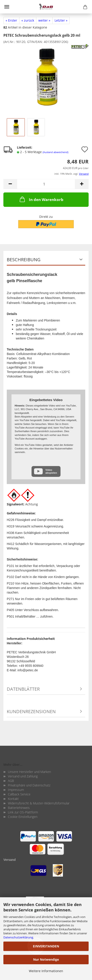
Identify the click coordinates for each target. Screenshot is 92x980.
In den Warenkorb (41, 199)
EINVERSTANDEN (46, 946)
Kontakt (13, 799)
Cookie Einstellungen (23, 817)
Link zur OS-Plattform (23, 812)
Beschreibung (24, 260)
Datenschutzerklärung (18, 937)
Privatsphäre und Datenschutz (29, 785)
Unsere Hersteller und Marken (29, 772)
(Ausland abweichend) (55, 152)
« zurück (28, 20)
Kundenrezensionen (31, 711)
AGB (11, 781)
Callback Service (19, 794)
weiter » (44, 20)
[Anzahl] (46, 184)
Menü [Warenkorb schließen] (7, 7)
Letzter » (61, 20)
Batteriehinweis (19, 808)
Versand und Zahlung (23, 776)
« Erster (11, 20)
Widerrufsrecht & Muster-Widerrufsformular (39, 803)
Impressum (16, 790)
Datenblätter (23, 689)
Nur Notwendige (46, 959)
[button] (10, 184)
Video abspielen (51, 471)
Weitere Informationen (46, 971)
